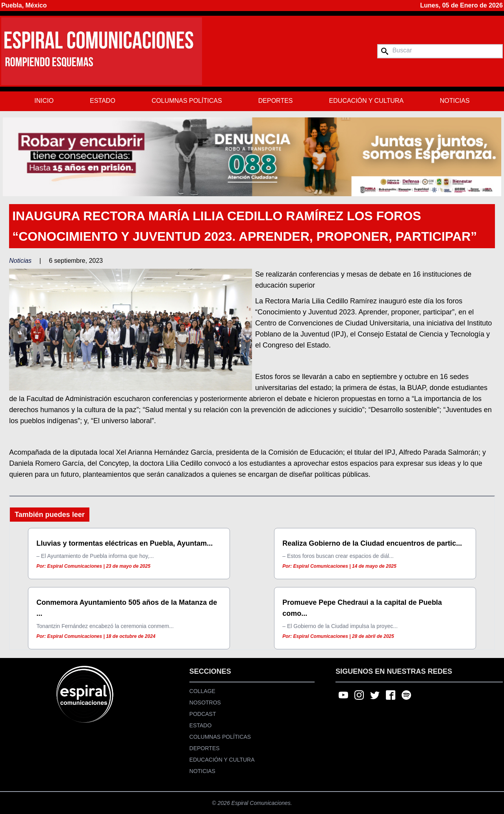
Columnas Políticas (187, 101)
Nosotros (205, 702)
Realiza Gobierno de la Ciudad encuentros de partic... (372, 543)
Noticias (455, 101)
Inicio (44, 101)
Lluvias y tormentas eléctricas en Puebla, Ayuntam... (124, 543)
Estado (103, 101)
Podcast (203, 714)
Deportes (276, 101)
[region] (252, 157)
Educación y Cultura (366, 101)
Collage (202, 691)
